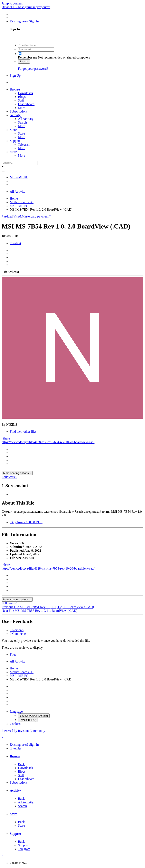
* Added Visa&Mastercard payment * (26, 216)
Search (22, 122)
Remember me (28, 57)
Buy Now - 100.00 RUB (26, 522)
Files (13, 654)
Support (15, 141)
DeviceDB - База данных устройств (26, 7)
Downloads (25, 93)
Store (13, 130)
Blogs (22, 97)
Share (6, 438)
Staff (21, 100)
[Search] (20, 163)
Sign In (24, 61)
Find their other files (23, 431)
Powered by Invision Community (23, 731)
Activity (15, 115)
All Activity (26, 119)
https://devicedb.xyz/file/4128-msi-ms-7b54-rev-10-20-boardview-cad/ (48, 442)
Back (21, 764)
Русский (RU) (28, 720)
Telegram (24, 144)
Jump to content (12, 3)
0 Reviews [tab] (17, 630)
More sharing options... (17, 473)
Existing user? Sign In (25, 21)
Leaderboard (26, 104)
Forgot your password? (33, 69)
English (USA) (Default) (34, 716)
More (22, 108)
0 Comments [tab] (18, 634)
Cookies (15, 724)
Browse (15, 89)
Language (16, 712)
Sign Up (15, 76)
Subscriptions (19, 111)
